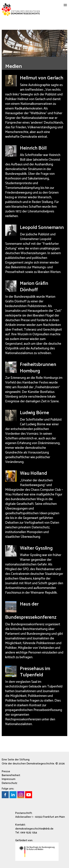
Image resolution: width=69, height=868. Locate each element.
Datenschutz (9, 783)
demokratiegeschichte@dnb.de (34, 829)
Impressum (8, 779)
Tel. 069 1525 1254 (26, 833)
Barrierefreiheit (11, 775)
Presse (6, 771)
